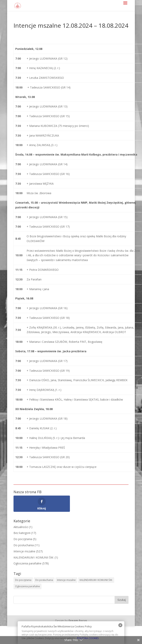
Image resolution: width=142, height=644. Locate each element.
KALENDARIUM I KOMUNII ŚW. (34, 557)
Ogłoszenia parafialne (28, 563)
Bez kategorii (22, 533)
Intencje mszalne (24, 551)
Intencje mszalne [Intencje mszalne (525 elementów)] (66, 580)
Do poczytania (23, 539)
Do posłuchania (24, 545)
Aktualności (21, 527)
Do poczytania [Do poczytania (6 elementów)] (23, 580)
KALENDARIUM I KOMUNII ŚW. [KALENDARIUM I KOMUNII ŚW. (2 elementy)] (96, 580)
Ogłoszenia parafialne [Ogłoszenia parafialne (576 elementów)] (28, 586)
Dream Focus (78, 621)
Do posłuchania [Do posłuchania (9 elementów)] (44, 580)
